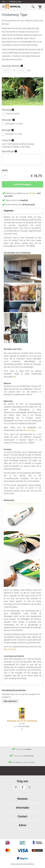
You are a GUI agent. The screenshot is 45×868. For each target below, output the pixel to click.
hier (14, 377)
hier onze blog (29, 430)
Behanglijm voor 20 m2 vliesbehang (22, 721)
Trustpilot (33, 193)
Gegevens (9, 211)
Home (4, 2)
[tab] (22, 211)
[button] (22, 729)
